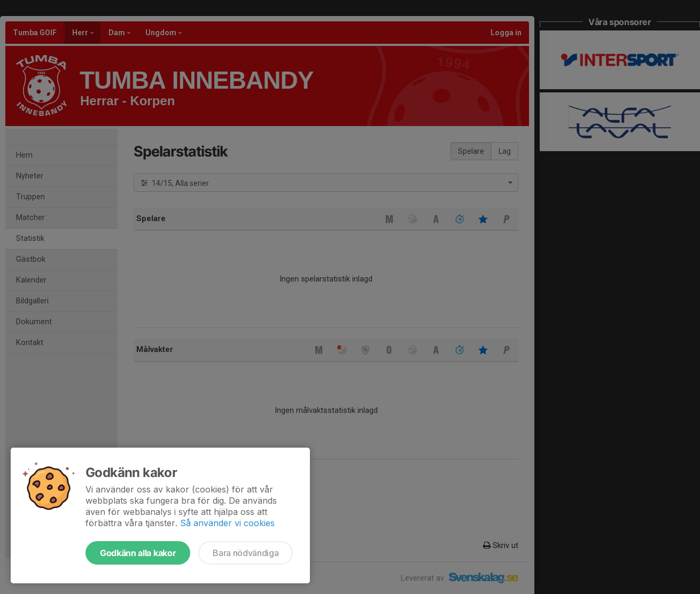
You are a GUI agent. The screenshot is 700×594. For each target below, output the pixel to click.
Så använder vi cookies (227, 523)
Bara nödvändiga (246, 553)
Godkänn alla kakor (138, 553)
